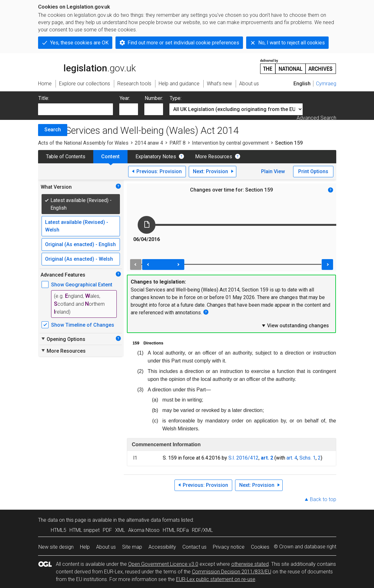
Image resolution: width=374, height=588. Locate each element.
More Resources (214, 157)
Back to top (323, 499)
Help (85, 547)
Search (53, 130)
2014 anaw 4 (149, 143)
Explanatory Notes (156, 157)
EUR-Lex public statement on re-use (216, 579)
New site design (56, 547)
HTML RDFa (176, 530)
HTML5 (59, 530)
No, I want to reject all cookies (292, 43)
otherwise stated (250, 564)
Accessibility (162, 547)
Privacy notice (229, 547)
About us (106, 547)
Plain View (273, 171)
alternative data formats (153, 520)
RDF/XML (202, 530)
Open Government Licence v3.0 (163, 564)
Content (110, 157)
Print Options (313, 171)
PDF (107, 530)
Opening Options (63, 339)
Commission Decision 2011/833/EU (232, 572)
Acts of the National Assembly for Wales (83, 143)
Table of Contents (66, 157)
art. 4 (292, 458)
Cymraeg (326, 84)
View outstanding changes (295, 325)
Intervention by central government (230, 143)
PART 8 (177, 143)
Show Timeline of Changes (83, 325)
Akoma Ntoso (144, 530)
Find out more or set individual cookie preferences (183, 43)
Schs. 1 (308, 458)
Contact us (194, 547)
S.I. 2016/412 (243, 458)
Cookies (260, 547)
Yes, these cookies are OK (79, 43)
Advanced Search (316, 118)
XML (120, 530)
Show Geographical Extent (82, 285)
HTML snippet (85, 530)
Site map (132, 547)
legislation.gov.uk (87, 66)
